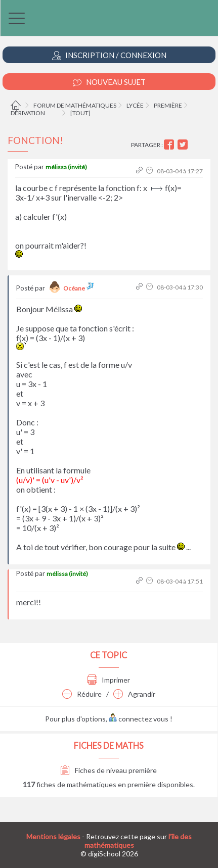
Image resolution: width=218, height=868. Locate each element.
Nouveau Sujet (109, 82)
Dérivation (28, 113)
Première (168, 105)
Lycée (135, 105)
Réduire (82, 694)
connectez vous (139, 719)
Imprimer (108, 680)
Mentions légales (53, 836)
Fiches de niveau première (108, 770)
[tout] (80, 113)
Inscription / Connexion (109, 55)
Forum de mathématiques (75, 105)
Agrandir (134, 694)
